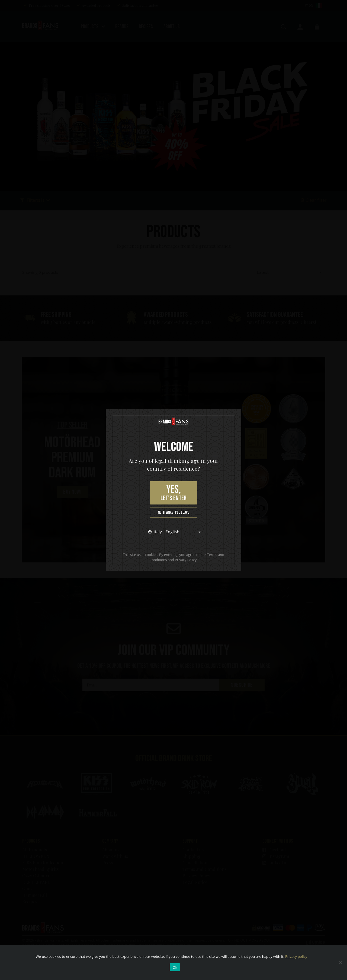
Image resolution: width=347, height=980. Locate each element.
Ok (175, 967)
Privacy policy (296, 956)
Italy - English (164, 532)
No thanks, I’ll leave (174, 512)
